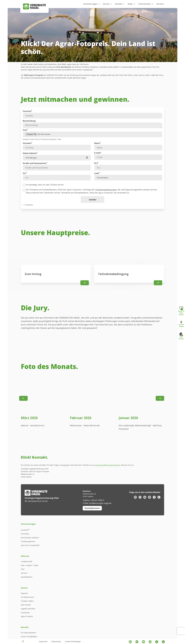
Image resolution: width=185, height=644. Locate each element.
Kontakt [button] (118, 4)
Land (97, 181)
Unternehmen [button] (145, 4)
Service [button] (106, 4)
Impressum (43, 641)
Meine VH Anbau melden (181, 311)
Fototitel (27, 118)
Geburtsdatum (30, 160)
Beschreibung (29, 128)
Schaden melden (181, 324)
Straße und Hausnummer (35, 170)
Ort (25, 181)
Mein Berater (181, 336)
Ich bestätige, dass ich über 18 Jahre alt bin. (45, 192)
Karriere (160, 4)
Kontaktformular (92, 584)
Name (98, 150)
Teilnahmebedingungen (106, 197)
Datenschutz (56, 641)
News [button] (130, 4)
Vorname (27, 150)
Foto (25, 137)
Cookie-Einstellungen (73, 641)
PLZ (96, 170)
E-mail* (98, 160)
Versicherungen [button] (90, 4)
